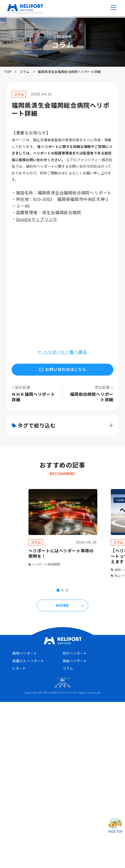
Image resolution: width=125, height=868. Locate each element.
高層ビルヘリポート (28, 661)
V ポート (19, 668)
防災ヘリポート (75, 653)
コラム (25, 72)
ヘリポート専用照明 (46, 564)
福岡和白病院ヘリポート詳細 (92, 397)
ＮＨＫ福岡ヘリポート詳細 (33, 397)
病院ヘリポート (25, 653)
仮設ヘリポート (75, 661)
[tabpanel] (63, 533)
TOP (8, 72)
